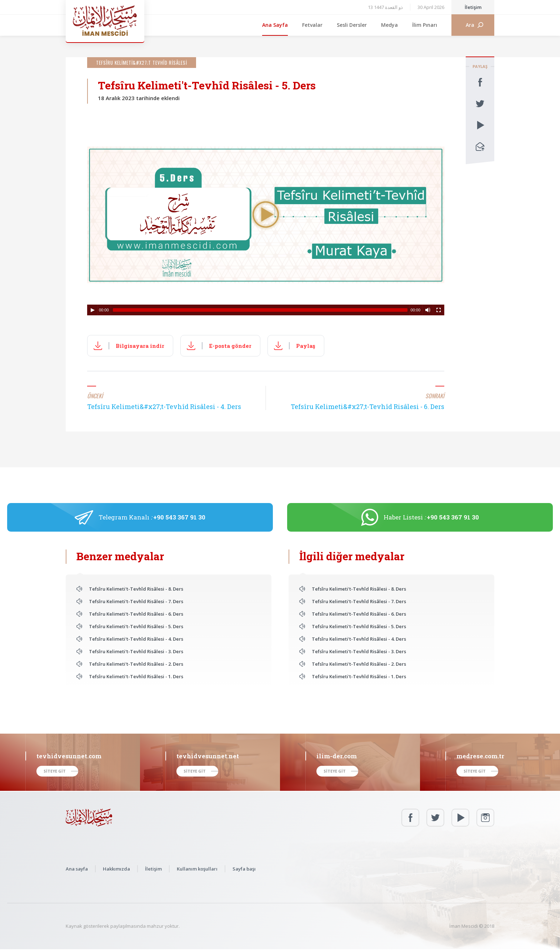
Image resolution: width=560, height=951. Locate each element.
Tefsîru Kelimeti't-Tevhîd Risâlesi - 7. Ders (136, 601)
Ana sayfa (77, 869)
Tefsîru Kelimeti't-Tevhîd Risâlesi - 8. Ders (136, 589)
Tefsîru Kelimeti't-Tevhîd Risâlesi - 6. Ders (136, 614)
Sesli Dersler (352, 25)
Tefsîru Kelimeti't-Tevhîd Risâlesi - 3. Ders (136, 651)
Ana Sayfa (275, 25)
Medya (389, 25)
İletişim (473, 7)
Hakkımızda (116, 869)
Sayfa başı (244, 869)
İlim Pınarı (425, 25)
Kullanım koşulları (197, 869)
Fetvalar (312, 25)
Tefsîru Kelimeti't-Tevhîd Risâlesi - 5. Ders (136, 626)
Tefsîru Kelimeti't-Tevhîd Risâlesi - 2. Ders (136, 664)
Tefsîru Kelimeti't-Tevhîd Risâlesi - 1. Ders (136, 676)
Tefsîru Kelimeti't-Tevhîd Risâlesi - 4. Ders (136, 639)
